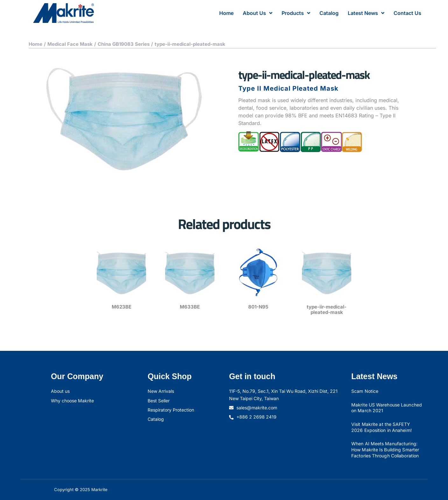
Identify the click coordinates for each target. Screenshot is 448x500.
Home (226, 13)
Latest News (366, 13)
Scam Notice (365, 391)
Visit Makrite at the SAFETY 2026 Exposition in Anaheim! (381, 427)
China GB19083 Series (124, 44)
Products (296, 13)
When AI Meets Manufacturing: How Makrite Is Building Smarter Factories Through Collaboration (385, 449)
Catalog (329, 13)
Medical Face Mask (70, 44)
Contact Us (407, 13)
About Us (258, 13)
